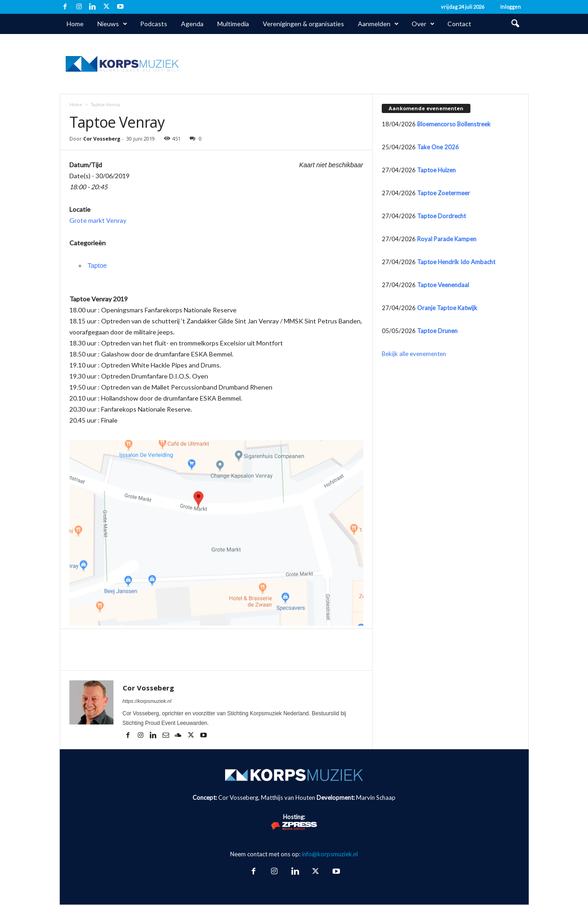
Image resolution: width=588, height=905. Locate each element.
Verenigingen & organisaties (303, 24)
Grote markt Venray (98, 220)
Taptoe (97, 266)
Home (75, 24)
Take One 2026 (438, 147)
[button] (515, 24)
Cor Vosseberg (102, 139)
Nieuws (112, 24)
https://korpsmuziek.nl (147, 701)
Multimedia (233, 24)
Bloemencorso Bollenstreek (454, 124)
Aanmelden (378, 24)
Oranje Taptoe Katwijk (447, 308)
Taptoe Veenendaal (443, 285)
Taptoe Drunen (437, 331)
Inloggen (511, 7)
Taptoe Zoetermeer (444, 193)
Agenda (192, 24)
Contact (459, 24)
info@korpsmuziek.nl (330, 854)
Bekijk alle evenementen (414, 354)
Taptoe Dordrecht (441, 216)
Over (423, 24)
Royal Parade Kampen (447, 239)
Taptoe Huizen (436, 170)
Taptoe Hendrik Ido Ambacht (456, 262)
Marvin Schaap (376, 798)
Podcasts (154, 24)
